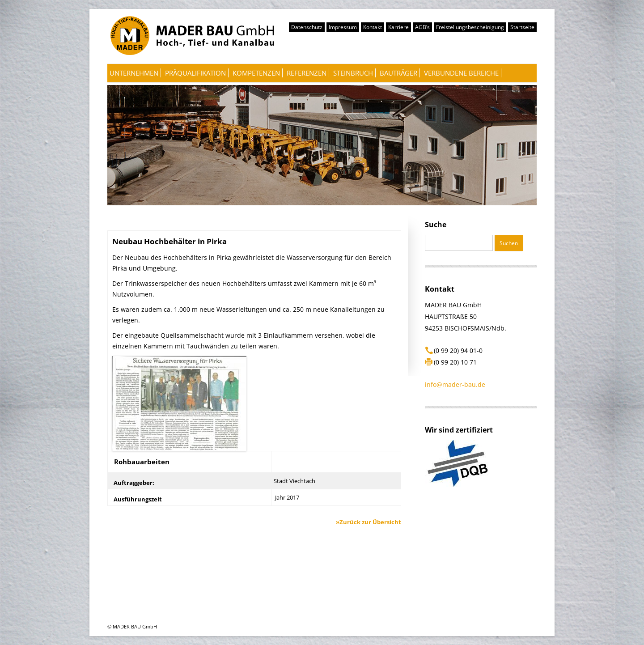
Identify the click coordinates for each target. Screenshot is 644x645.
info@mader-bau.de (455, 384)
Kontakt (373, 27)
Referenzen (307, 73)
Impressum (343, 27)
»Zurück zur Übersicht (369, 522)
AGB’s (422, 27)
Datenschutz (307, 27)
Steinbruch (353, 73)
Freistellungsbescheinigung (470, 27)
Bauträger (398, 73)
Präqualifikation (195, 73)
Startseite (522, 27)
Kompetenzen (256, 73)
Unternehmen (134, 73)
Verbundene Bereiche (461, 73)
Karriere (398, 27)
